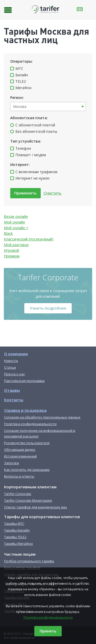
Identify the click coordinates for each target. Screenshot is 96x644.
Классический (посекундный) (29, 239)
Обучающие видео (20, 450)
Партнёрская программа (24, 381)
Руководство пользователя (27, 443)
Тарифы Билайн (17, 530)
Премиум (12, 256)
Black (8, 233)
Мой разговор (16, 245)
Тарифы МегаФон (18, 544)
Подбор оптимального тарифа (29, 561)
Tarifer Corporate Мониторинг (28, 500)
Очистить (52, 193)
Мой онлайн (14, 222)
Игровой (11, 250)
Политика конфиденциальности (48, 617)
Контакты (14, 400)
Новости (11, 361)
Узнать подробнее (48, 308)
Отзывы (12, 390)
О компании (16, 354)
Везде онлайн (16, 216)
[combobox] (48, 106)
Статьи (10, 367)
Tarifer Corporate (18, 494)
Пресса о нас (14, 374)
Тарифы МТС (14, 524)
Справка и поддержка (25, 410)
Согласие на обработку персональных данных (42, 417)
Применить (25, 193)
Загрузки (12, 463)
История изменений (20, 456)
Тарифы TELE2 (15, 537)
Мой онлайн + (16, 228)
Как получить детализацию (27, 470)
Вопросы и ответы (19, 476)
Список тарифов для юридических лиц (35, 507)
